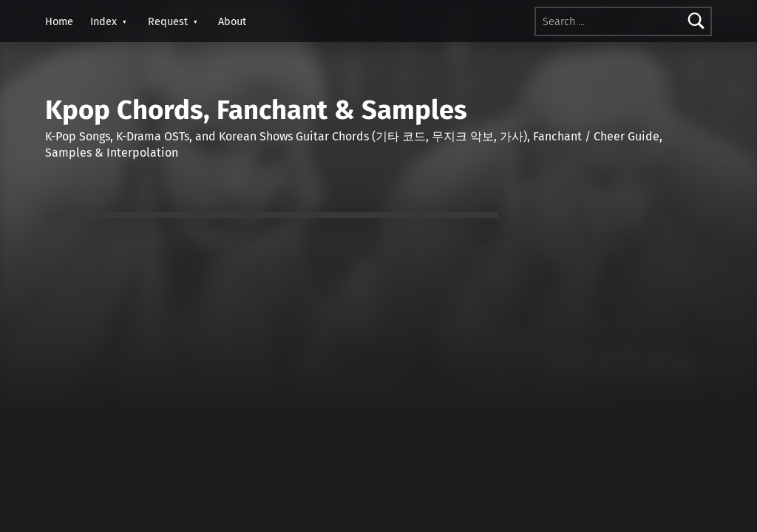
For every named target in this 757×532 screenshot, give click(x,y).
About (232, 21)
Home (59, 21)
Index (103, 21)
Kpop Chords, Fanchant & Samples (256, 110)
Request (168, 21)
